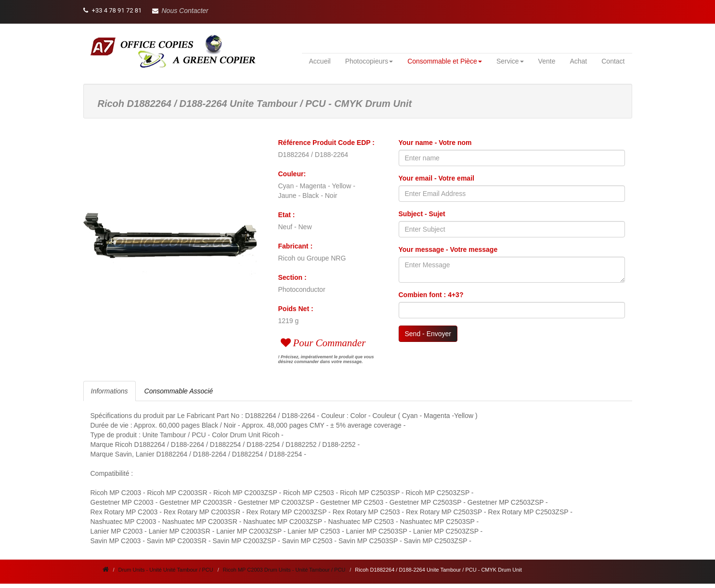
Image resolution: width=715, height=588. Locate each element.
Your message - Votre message (448, 249)
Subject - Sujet (422, 214)
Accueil (320, 61)
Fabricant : (296, 246)
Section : (292, 277)
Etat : (287, 215)
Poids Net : (296, 309)
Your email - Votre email (436, 178)
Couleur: (292, 174)
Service (510, 61)
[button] (180, 11)
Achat (578, 61)
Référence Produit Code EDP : (326, 143)
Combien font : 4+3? (431, 295)
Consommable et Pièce (445, 61)
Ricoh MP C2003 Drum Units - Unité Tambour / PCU (284, 570)
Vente (547, 61)
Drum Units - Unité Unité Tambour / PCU (166, 570)
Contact (613, 61)
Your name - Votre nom (435, 143)
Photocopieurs (369, 61)
